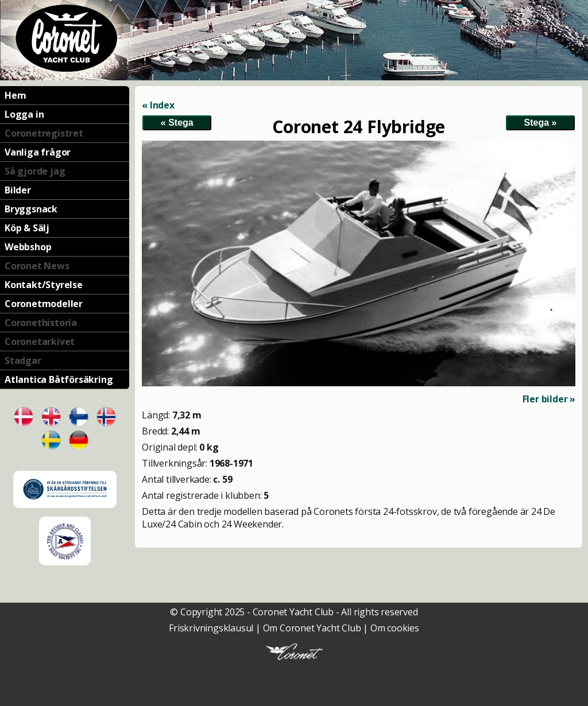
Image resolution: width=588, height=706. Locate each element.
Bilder (18, 190)
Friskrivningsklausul (211, 628)
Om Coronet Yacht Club (312, 628)
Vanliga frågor (38, 152)
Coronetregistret (44, 133)
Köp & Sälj (27, 228)
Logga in (24, 114)
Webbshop (28, 247)
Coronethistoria (41, 323)
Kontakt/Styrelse (44, 285)
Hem (15, 95)
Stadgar (23, 360)
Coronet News (37, 266)
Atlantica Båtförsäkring (59, 379)
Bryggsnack (31, 209)
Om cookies (395, 628)
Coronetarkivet (40, 342)
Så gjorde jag (35, 171)
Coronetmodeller (44, 304)
